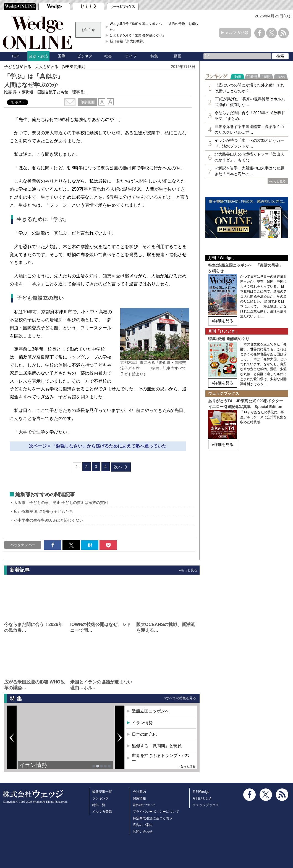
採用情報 (139, 798)
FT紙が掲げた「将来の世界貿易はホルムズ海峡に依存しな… (250, 102)
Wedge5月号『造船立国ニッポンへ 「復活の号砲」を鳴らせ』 (154, 27)
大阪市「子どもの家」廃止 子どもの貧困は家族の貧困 (61, 503)
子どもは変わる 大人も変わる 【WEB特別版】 (46, 67)
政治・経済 (38, 56)
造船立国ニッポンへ (151, 711)
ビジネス (85, 56)
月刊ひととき (202, 798)
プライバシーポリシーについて (156, 812)
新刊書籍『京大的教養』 (128, 41)
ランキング (100, 798)
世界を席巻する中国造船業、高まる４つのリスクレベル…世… (249, 129)
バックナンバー (23, 545)
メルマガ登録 (237, 33)
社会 (108, 56)
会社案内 (139, 792)
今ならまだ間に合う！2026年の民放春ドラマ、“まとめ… (250, 116)
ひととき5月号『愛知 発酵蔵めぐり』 (138, 35)
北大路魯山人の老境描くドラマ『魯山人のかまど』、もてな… (249, 157)
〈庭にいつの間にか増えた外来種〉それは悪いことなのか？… (249, 88)
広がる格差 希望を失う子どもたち (43, 511)
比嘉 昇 (46, 92)
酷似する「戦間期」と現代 (157, 746)
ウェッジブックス (206, 805)
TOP (15, 56)
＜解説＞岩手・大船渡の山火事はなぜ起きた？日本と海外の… (249, 171)
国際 (62, 56)
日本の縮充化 (144, 734)
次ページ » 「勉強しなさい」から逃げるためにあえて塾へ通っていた (98, 446)
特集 (154, 56)
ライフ (131, 56)
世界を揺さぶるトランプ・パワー (161, 758)
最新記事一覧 (102, 792)
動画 (177, 56)
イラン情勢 (33, 765)
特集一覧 (99, 805)
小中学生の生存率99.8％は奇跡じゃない (49, 520)
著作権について (144, 805)
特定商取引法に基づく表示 (153, 818)
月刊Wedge (201, 792)
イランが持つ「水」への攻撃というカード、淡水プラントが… (249, 143)
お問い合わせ (143, 832)
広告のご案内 (143, 825)
